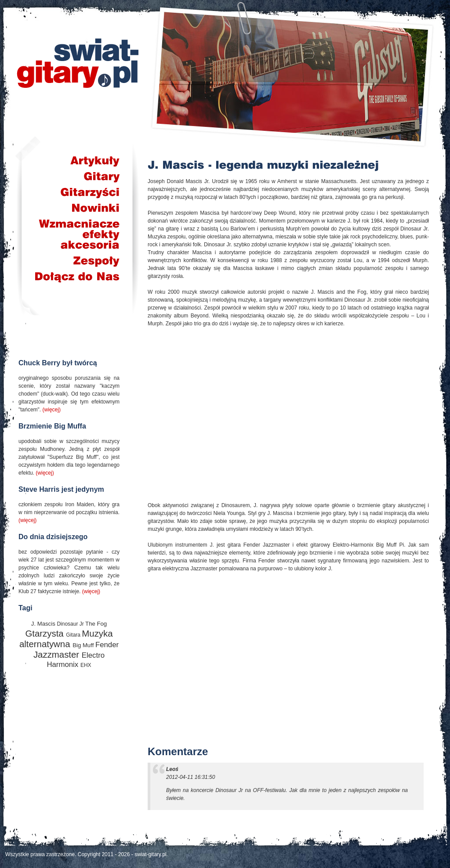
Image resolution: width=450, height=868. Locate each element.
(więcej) (52, 410)
